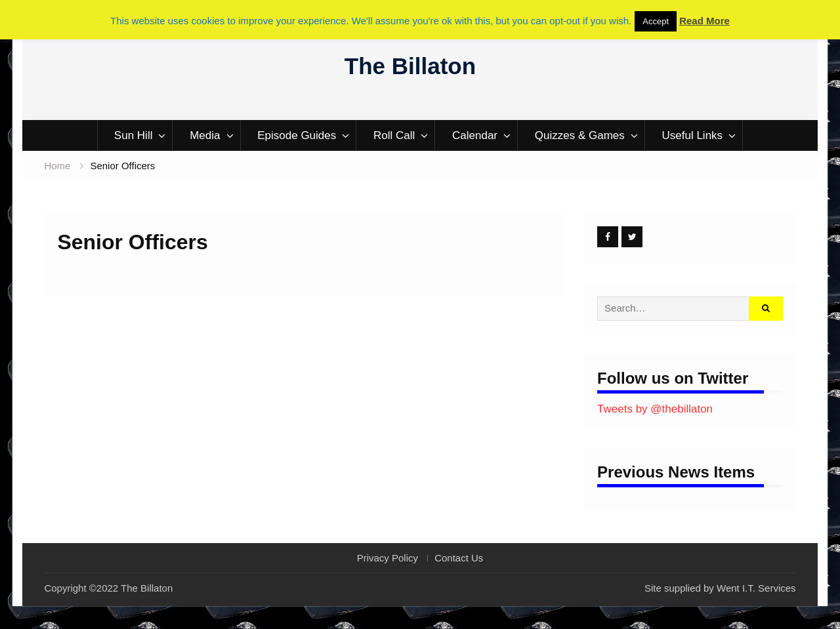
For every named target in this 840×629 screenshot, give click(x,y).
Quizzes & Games (580, 135)
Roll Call (394, 135)
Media (205, 135)
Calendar (475, 135)
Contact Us (459, 558)
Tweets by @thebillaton (655, 409)
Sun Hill (134, 135)
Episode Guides (297, 135)
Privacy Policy (388, 558)
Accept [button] (656, 21)
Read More (704, 21)
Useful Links (693, 135)
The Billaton (410, 66)
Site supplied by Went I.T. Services (720, 588)
